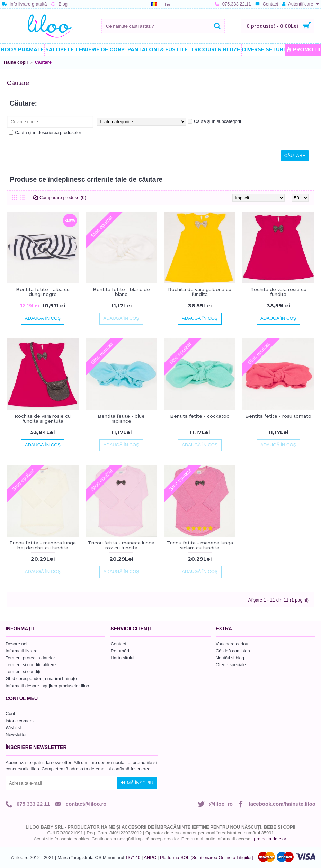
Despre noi (16, 644)
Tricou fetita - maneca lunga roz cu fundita (121, 545)
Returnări (120, 651)
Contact (118, 644)
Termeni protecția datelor (30, 658)
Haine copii (16, 62)
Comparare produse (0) (63, 197)
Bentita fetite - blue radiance (121, 418)
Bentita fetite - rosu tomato (278, 416)
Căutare (43, 62)
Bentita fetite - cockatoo (200, 416)
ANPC (150, 857)
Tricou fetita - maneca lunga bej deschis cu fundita (43, 545)
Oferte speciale (231, 665)
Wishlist (13, 728)
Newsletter (16, 735)
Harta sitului (122, 658)
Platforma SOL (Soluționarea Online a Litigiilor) (207, 857)
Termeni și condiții (23, 672)
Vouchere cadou (232, 644)
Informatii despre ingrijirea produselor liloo (47, 686)
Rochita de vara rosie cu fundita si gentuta (43, 418)
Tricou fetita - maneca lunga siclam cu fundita (200, 545)
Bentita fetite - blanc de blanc (121, 292)
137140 (133, 857)
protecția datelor (270, 839)
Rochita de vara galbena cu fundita (200, 292)
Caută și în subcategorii (214, 121)
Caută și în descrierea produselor (45, 132)
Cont (10, 713)
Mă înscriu (137, 783)
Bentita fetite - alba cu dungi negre (43, 292)
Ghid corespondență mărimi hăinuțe (41, 679)
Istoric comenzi (21, 721)
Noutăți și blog (230, 658)
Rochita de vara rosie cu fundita (278, 292)
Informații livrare (21, 651)
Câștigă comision (233, 651)
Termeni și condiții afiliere (31, 665)
